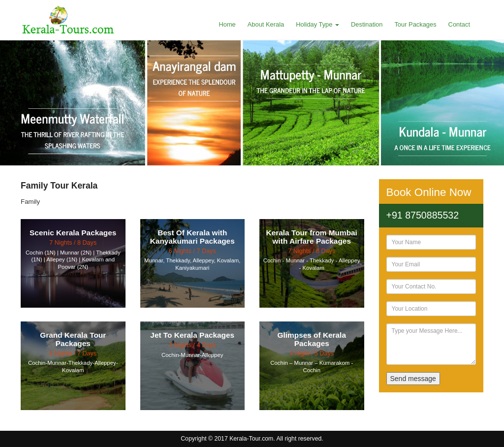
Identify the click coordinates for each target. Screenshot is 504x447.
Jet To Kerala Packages (192, 335)
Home (227, 24)
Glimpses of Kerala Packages (312, 339)
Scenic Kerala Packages (73, 233)
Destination (367, 24)
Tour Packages (415, 24)
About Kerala (266, 24)
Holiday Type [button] (317, 24)
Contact (459, 24)
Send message (413, 379)
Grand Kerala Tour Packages (73, 339)
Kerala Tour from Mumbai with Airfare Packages (312, 237)
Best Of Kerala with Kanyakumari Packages (192, 237)
